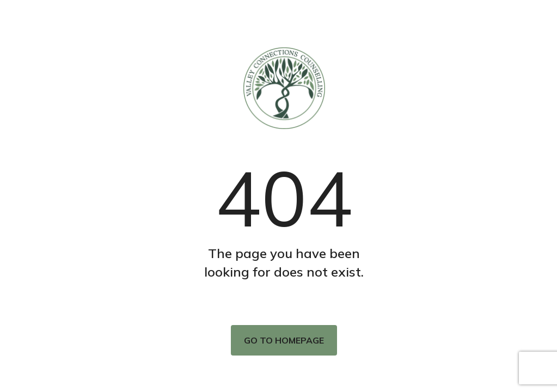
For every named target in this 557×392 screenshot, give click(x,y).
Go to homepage (284, 340)
